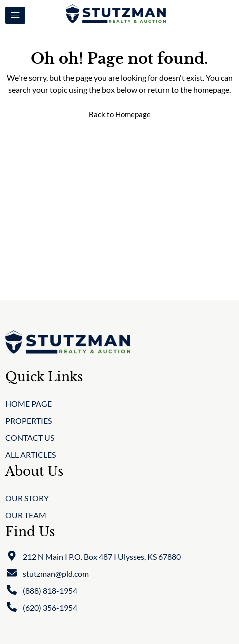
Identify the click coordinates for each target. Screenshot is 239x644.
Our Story (27, 498)
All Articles (30, 455)
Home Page (28, 404)
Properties (28, 421)
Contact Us (30, 438)
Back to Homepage (120, 114)
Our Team (26, 515)
